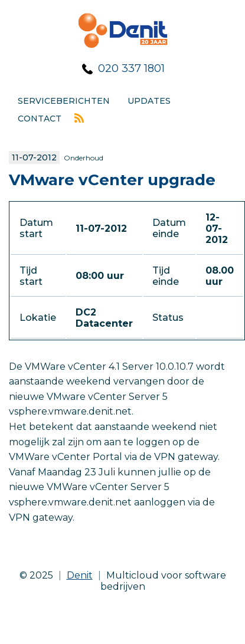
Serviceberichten (64, 101)
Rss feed (79, 118)
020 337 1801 (131, 68)
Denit (80, 575)
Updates (149, 101)
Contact (40, 119)
